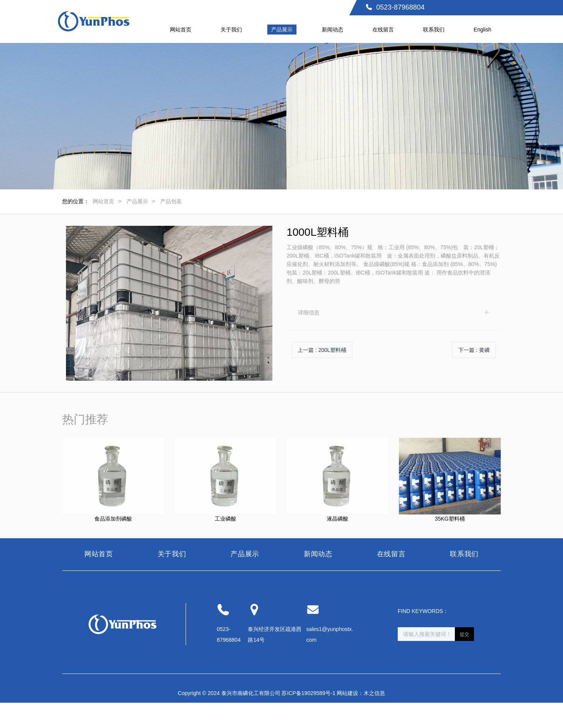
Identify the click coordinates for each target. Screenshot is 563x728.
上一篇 (322, 350)
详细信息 (309, 312)
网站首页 (104, 201)
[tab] (394, 312)
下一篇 (474, 350)
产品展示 (137, 201)
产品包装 (171, 201)
